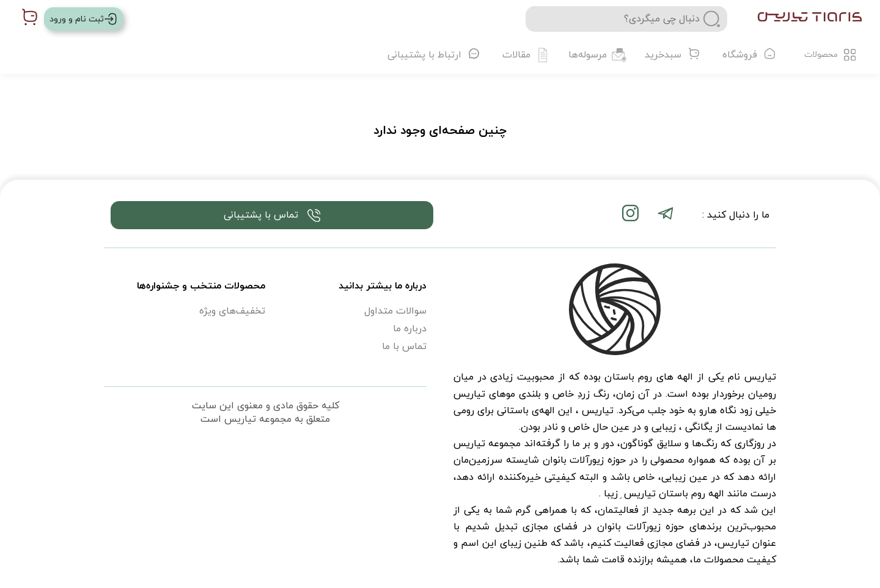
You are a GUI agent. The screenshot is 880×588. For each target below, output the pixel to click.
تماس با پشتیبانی (272, 215)
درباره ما (410, 329)
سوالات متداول (395, 311)
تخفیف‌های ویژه (232, 311)
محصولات (830, 55)
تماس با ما (404, 347)
